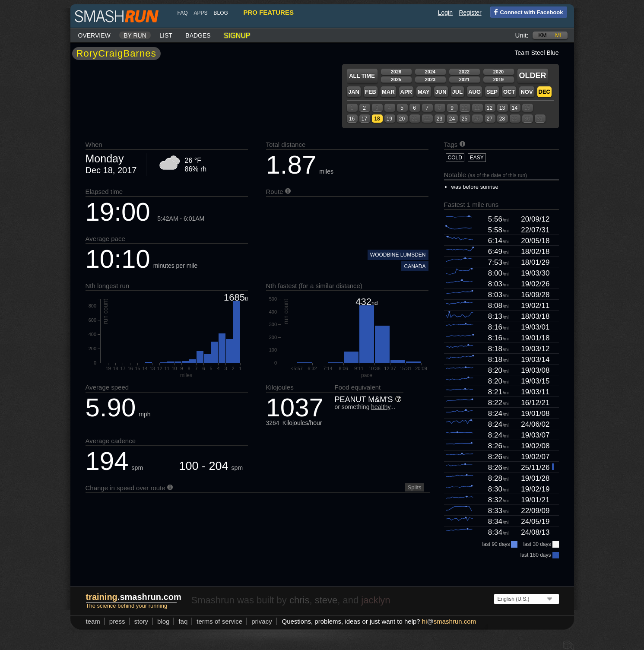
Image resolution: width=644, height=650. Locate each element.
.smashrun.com (134, 597)
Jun (441, 92)
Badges (198, 35)
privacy (262, 621)
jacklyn (376, 600)
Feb (371, 92)
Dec (544, 92)
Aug (474, 92)
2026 (396, 72)
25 (465, 119)
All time (362, 76)
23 (439, 119)
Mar (388, 92)
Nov (527, 92)
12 (490, 108)
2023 (430, 79)
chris (299, 600)
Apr (406, 92)
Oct (509, 92)
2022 (464, 72)
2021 (464, 79)
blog (221, 13)
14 (515, 108)
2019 (498, 79)
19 (389, 119)
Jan (354, 92)
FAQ (183, 13)
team (93, 621)
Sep (492, 92)
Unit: (522, 35)
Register (470, 13)
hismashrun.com (449, 621)
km (542, 35)
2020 (498, 72)
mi (558, 35)
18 (377, 119)
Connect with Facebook (527, 12)
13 (502, 108)
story (141, 621)
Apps (201, 13)
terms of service (219, 621)
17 (364, 119)
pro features (269, 12)
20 (402, 119)
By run (135, 35)
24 (452, 119)
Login (445, 13)
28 (502, 119)
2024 (430, 72)
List (166, 35)
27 (490, 119)
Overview (94, 35)
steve (326, 600)
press (117, 621)
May (424, 92)
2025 (396, 79)
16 (352, 119)
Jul (458, 92)
